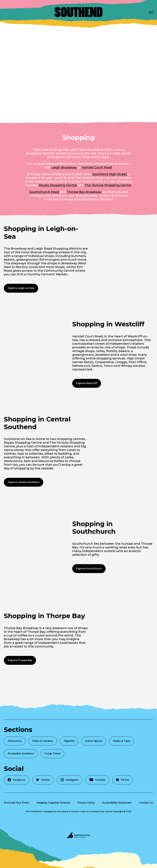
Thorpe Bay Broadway (84, 192)
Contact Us (146, 803)
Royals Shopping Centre (58, 185)
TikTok (123, 780)
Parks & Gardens (43, 741)
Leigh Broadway (64, 167)
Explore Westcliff (87, 383)
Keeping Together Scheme (53, 803)
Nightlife (69, 741)
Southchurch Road (44, 192)
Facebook (17, 780)
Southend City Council (101, 811)
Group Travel (52, 754)
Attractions (15, 741)
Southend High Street (110, 174)
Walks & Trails (122, 741)
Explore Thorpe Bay (20, 660)
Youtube (97, 780)
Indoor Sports (94, 741)
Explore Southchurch (89, 569)
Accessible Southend (21, 754)
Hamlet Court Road (97, 167)
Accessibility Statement (117, 803)
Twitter (43, 780)
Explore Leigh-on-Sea (21, 288)
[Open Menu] (151, 12)
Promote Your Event (16, 803)
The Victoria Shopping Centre (108, 185)
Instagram (70, 780)
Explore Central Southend (24, 482)
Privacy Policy (86, 803)
